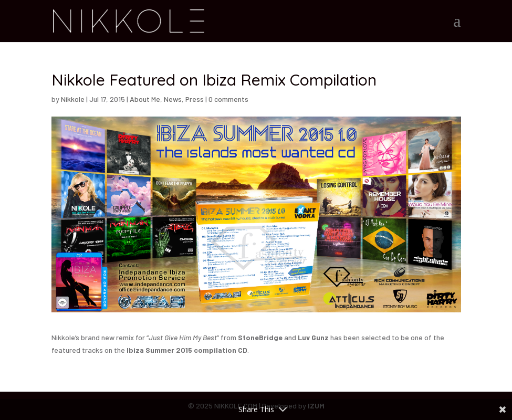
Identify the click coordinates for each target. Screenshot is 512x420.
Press (195, 99)
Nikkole (73, 99)
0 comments (228, 99)
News (173, 99)
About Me (145, 99)
